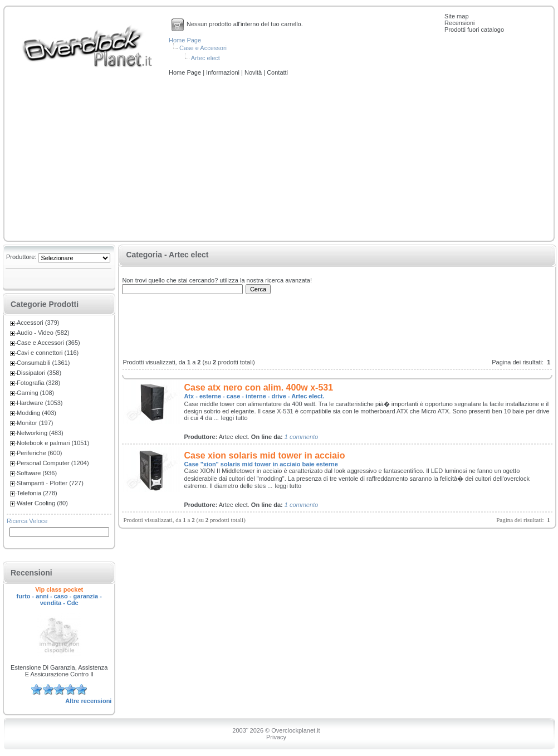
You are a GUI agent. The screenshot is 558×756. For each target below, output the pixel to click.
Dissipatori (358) (39, 373)
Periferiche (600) (39, 453)
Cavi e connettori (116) (48, 353)
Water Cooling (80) (42, 503)
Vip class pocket (59, 589)
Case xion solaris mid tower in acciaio (264, 455)
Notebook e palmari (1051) (53, 443)
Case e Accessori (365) (48, 343)
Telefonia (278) (37, 493)
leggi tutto (234, 418)
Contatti (277, 72)
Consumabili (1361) (43, 363)
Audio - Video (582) (43, 333)
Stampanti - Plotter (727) (50, 483)
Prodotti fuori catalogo (474, 30)
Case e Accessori (203, 48)
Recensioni (459, 23)
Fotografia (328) (38, 383)
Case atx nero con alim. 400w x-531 (258, 387)
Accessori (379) (38, 323)
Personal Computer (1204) (53, 463)
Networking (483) (40, 433)
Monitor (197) (35, 423)
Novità (254, 72)
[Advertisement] (279, 159)
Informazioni (224, 72)
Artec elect (205, 58)
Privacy (276, 737)
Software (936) (37, 473)
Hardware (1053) (40, 403)
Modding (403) (36, 413)
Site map (456, 16)
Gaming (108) (35, 393)
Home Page (185, 40)
